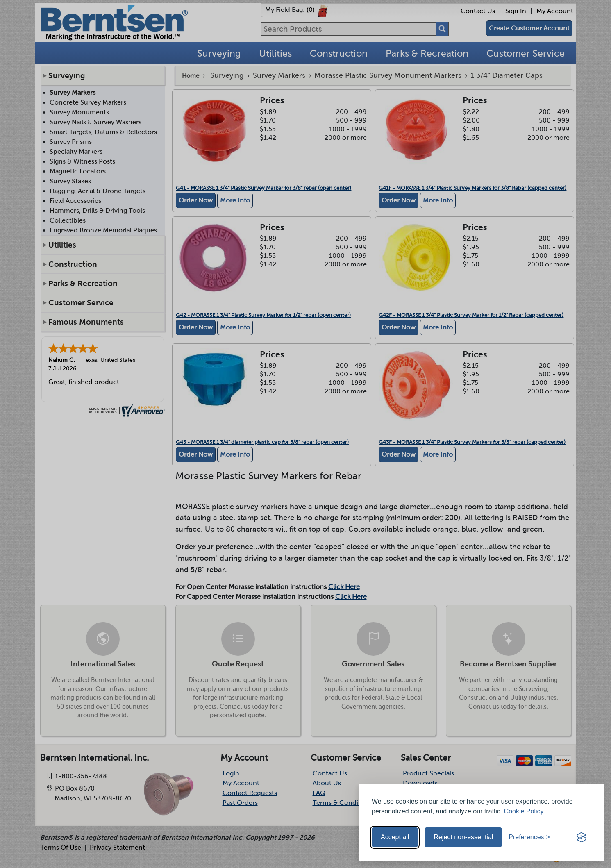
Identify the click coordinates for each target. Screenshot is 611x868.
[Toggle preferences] (529, 837)
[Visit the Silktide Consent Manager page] (581, 837)
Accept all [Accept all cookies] (395, 837)
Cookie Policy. (525, 811)
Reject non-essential (463, 837)
